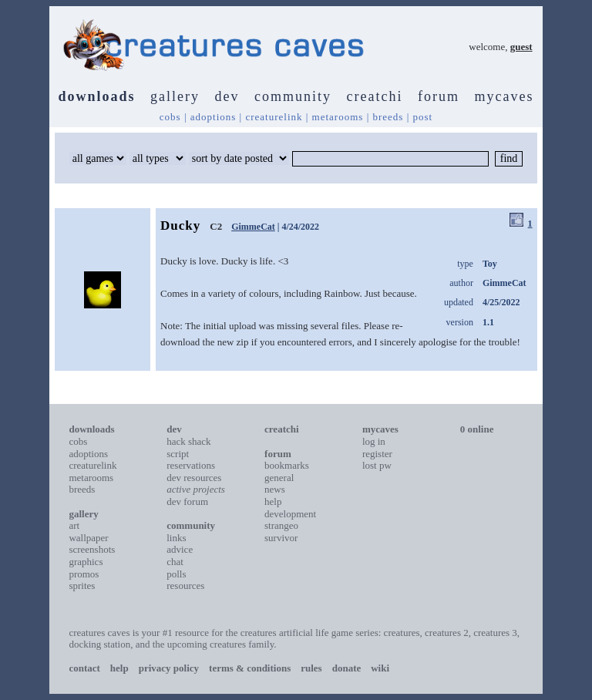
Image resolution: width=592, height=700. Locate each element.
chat (175, 562)
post (423, 117)
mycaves (505, 96)
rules (311, 668)
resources (185, 586)
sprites (82, 586)
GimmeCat (253, 227)
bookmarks (287, 465)
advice (180, 549)
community (293, 96)
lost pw (377, 465)
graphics (86, 562)
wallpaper (88, 538)
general (279, 478)
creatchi (375, 96)
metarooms (338, 117)
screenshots (92, 549)
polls (176, 574)
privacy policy (169, 668)
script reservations (191, 460)
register (377, 454)
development (290, 514)
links (176, 538)
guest (521, 47)
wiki (380, 668)
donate (347, 668)
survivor (281, 538)
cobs (170, 117)
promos (84, 574)
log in (374, 441)
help (273, 501)
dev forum (187, 501)
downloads (97, 96)
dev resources (194, 478)
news (275, 489)
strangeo (281, 525)
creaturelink (274, 117)
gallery (175, 96)
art (74, 525)
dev (227, 96)
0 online (477, 429)
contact (84, 668)
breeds (388, 117)
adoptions (214, 117)
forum (439, 96)
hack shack (188, 441)
